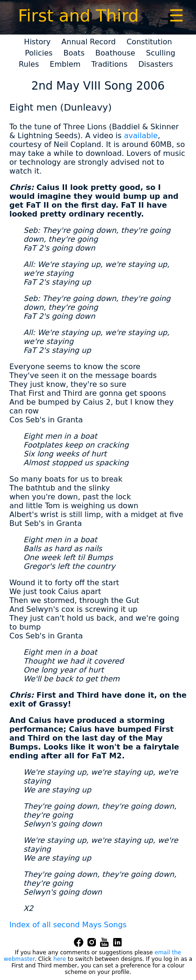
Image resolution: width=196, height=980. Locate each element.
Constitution (149, 42)
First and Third (78, 16)
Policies (39, 53)
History (37, 42)
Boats (74, 53)
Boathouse (115, 53)
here (60, 959)
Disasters (156, 64)
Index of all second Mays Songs (68, 925)
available (141, 136)
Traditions (109, 64)
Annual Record (88, 42)
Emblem (65, 64)
